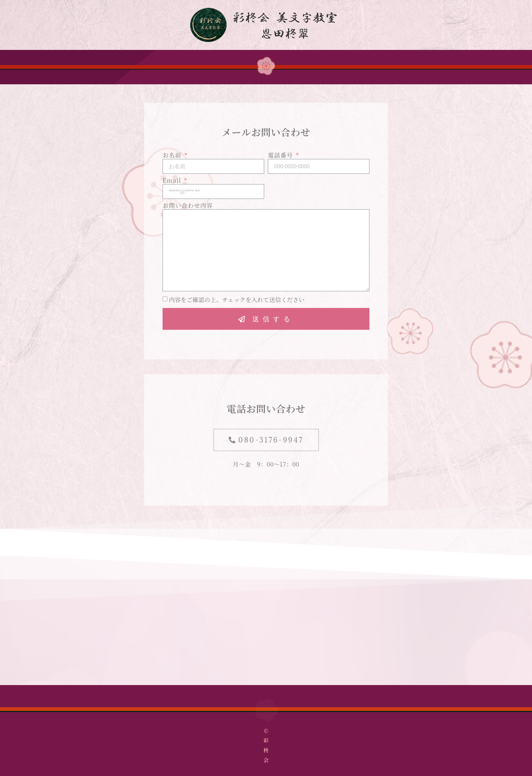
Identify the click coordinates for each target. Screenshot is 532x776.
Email (173, 181)
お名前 (173, 156)
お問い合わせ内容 (188, 206)
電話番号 (281, 156)
